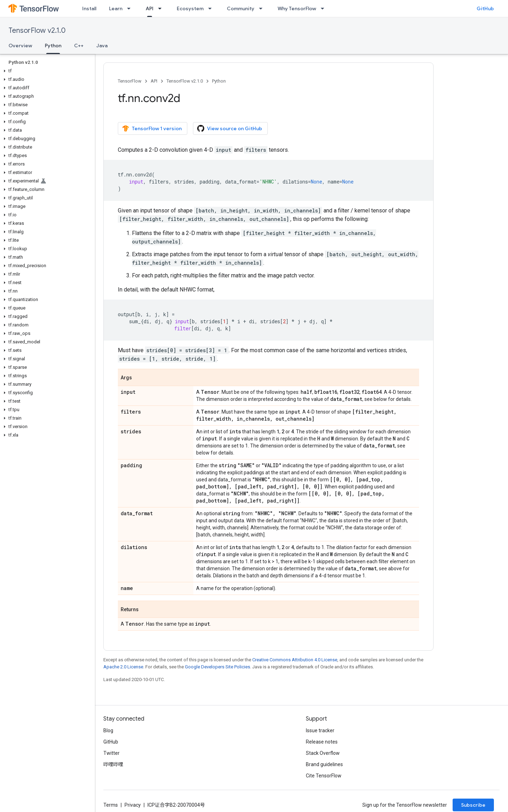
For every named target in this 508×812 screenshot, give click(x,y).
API (154, 81)
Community (241, 8)
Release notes (322, 742)
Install (89, 8)
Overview (20, 46)
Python (219, 81)
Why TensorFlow (297, 8)
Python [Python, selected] (53, 46)
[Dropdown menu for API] (162, 8)
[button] (46, 71)
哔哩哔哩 (113, 764)
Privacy (133, 805)
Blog (108, 730)
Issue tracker (320, 730)
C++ (79, 46)
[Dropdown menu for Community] (263, 8)
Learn (116, 8)
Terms (111, 805)
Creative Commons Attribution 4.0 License (295, 660)
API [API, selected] (150, 8)
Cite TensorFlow (324, 776)
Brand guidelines (324, 764)
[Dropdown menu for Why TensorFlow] (325, 8)
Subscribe (473, 805)
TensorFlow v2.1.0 (37, 31)
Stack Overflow (323, 753)
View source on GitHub (230, 128)
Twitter (111, 753)
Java (102, 46)
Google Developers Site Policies (217, 667)
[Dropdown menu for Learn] (131, 8)
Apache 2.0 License (123, 667)
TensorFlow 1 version (152, 128)
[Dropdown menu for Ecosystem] (212, 8)
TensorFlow (130, 81)
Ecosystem (190, 8)
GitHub (485, 8)
